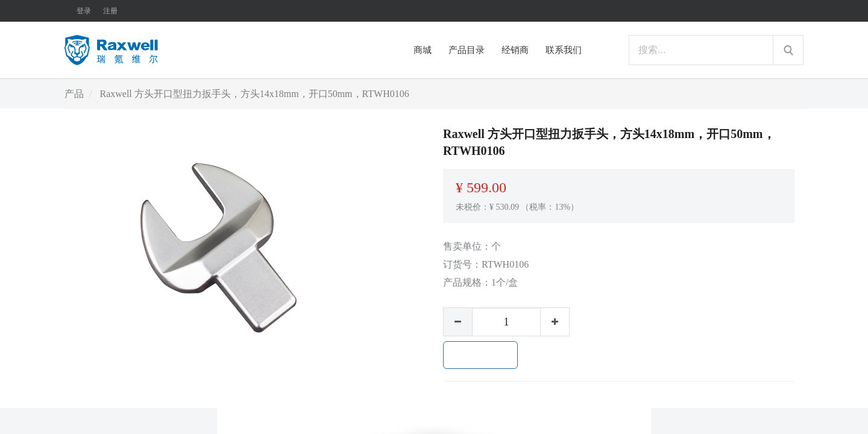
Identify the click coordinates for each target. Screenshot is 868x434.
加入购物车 (480, 355)
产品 (74, 94)
